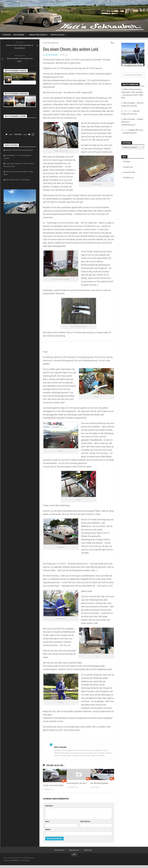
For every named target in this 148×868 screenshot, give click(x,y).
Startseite (7, 35)
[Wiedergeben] (7, 134)
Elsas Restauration (51, 43)
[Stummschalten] (29, 134)
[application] (20, 128)
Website (48, 832)
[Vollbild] (33, 134)
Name (48, 824)
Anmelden (127, 162)
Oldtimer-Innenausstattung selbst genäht (19, 150)
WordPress (15, 863)
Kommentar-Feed (129, 172)
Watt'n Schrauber (52, 55)
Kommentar (49, 808)
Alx (28, 863)
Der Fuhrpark (19, 35)
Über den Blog (74, 853)
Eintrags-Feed (128, 167)
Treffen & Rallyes (57, 35)
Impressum (88, 853)
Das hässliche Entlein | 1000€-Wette (18, 180)
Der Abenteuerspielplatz (100, 783)
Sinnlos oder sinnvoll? (39, 35)
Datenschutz (59, 853)
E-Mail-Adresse (86, 824)
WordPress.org (128, 178)
